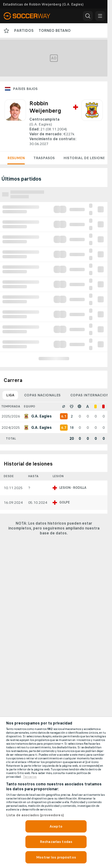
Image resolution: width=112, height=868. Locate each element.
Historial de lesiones (85, 158)
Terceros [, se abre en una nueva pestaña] (30, 777)
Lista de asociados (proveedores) (35, 815)
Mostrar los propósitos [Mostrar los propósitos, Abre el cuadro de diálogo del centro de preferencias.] (56, 857)
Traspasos (44, 158)
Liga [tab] (10, 395)
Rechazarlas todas (56, 842)
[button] (88, 16)
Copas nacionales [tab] (42, 395)
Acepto (56, 826)
